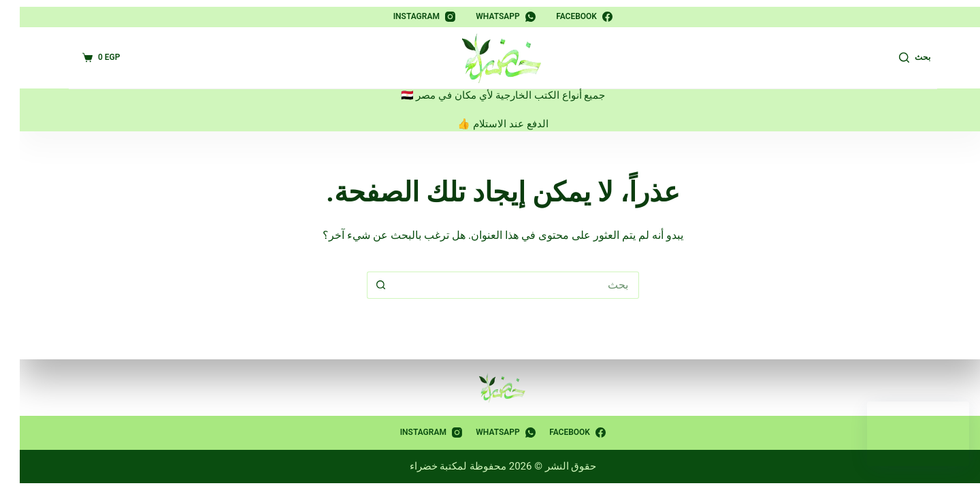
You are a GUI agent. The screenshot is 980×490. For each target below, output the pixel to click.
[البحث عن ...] (504, 285)
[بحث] (902, 58)
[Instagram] (412, 17)
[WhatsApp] (493, 17)
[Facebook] (571, 17)
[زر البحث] (367, 285)
